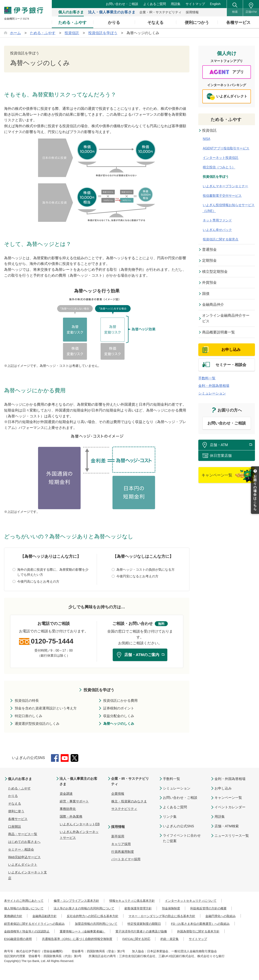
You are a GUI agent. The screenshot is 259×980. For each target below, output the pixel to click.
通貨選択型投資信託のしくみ (39, 724)
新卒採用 (118, 838)
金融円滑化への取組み (20, 924)
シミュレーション (213, 396)
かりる (13, 797)
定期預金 (210, 261)
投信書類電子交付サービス (222, 196)
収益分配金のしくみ (120, 717)
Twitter (75, 759)
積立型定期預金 (215, 272)
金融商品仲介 (213, 306)
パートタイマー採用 (126, 861)
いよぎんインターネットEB (80, 826)
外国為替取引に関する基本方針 (92, 940)
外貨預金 (210, 284)
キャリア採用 (121, 845)
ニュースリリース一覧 (232, 837)
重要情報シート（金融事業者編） (160, 932)
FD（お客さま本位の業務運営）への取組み (35, 932)
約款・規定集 (53, 947)
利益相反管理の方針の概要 (219, 909)
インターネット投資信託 (220, 158)
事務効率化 (68, 810)
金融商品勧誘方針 (47, 917)
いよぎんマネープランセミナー (225, 187)
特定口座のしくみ (30, 717)
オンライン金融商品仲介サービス (226, 320)
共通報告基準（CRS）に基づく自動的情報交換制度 (202, 940)
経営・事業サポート (74, 803)
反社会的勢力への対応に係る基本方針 (97, 917)
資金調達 (66, 795)
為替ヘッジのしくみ (120, 724)
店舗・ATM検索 (227, 827)
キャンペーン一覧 (228, 798)
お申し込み (223, 789)
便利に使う (16, 812)
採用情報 (119, 828)
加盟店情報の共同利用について (144, 924)
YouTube (65, 759)
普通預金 (210, 250)
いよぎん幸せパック (217, 230)
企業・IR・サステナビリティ (131, 783)
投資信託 (210, 131)
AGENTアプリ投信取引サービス (226, 149)
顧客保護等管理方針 (146, 909)
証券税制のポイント (120, 709)
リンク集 (170, 818)
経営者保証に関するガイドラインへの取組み (79, 924)
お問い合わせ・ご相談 (122, 4)
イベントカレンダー (230, 808)
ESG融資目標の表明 (139, 940)
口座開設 (15, 827)
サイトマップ (195, 4)
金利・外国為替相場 (215, 388)
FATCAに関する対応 (19, 947)
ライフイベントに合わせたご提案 (182, 839)
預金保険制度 (180, 909)
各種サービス (18, 820)
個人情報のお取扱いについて (25, 909)
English (215, 4)
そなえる (15, 804)
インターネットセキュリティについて (201, 901)
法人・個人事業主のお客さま (80, 783)
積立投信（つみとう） (219, 168)
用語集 (176, 4)
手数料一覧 (207, 381)
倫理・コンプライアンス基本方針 (81, 901)
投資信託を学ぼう (99, 691)
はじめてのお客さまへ (24, 843)
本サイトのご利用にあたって (25, 901)
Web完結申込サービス (24, 858)
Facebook (55, 759)
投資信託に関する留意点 (220, 240)
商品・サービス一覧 (23, 835)
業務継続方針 (14, 917)
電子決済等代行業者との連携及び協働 (32, 940)
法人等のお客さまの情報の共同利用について (89, 909)
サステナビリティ (124, 810)
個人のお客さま (21, 780)
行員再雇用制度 (123, 853)
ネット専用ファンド (217, 221)
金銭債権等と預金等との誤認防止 (101, 932)
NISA (206, 139)
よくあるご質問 (155, 4)
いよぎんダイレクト (23, 866)
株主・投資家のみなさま (129, 803)
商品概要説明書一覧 (219, 334)
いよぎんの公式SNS (178, 827)
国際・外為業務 (71, 818)
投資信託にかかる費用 (122, 701)
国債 (206, 295)
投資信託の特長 (28, 701)
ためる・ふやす (227, 120)
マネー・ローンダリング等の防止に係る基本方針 (170, 917)
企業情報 (118, 795)
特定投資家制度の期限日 (195, 924)
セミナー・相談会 (21, 850)
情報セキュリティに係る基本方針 (139, 901)
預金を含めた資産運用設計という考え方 (48, 709)
